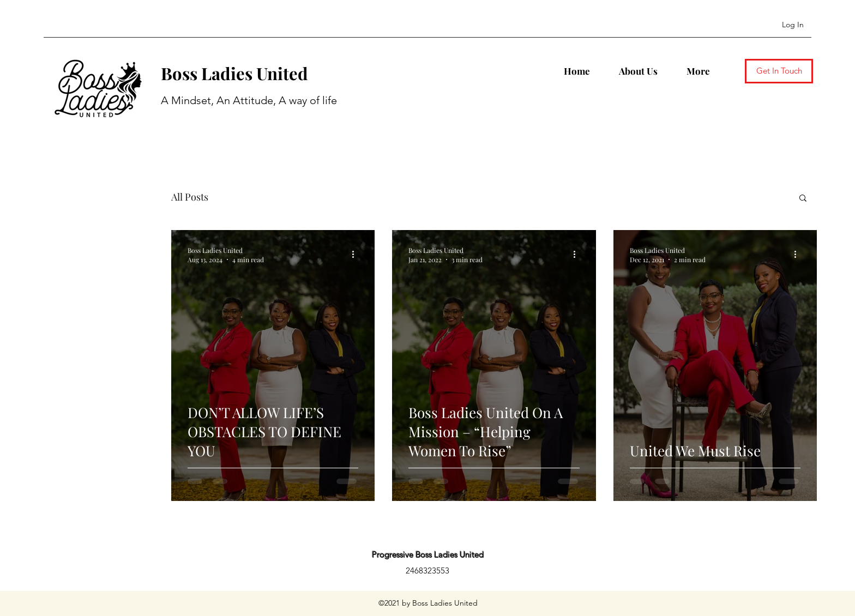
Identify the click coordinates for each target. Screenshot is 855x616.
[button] (803, 199)
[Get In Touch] (779, 71)
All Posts (190, 197)
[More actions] (357, 255)
